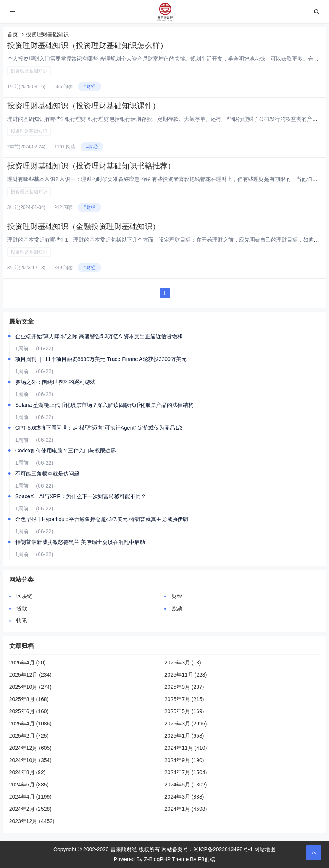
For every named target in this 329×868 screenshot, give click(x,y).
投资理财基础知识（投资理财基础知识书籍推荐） (91, 166)
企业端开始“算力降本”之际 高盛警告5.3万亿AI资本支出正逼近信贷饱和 (99, 336)
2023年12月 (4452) (32, 821)
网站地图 (265, 849)
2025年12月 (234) (30, 675)
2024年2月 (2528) (30, 809)
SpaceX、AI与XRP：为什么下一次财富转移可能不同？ (81, 496)
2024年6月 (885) (29, 785)
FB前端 (206, 859)
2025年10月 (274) (30, 687)
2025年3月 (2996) (186, 724)
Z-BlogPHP (157, 859)
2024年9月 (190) (184, 760)
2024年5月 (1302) (186, 785)
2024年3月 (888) (184, 797)
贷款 (22, 608)
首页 (13, 34)
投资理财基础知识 (29, 71)
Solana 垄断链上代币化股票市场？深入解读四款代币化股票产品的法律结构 (104, 405)
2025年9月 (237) (184, 687)
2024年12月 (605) (30, 748)
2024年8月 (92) (27, 772)
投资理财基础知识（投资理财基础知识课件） (84, 106)
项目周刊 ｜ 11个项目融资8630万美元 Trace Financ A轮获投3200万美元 (101, 359)
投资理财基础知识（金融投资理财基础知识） (84, 226)
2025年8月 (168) (29, 699)
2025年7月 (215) (184, 699)
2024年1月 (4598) (186, 809)
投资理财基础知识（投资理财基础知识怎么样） (87, 45)
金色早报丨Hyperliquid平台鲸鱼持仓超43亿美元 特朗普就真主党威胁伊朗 (102, 519)
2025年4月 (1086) (30, 724)
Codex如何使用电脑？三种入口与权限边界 (66, 451)
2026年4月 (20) (27, 663)
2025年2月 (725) (29, 736)
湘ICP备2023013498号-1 (223, 849)
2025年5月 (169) (184, 711)
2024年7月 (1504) (186, 772)
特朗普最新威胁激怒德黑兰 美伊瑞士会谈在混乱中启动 (80, 542)
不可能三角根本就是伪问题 (47, 473)
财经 (177, 596)
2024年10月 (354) (30, 760)
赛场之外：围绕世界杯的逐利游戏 (55, 382)
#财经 (90, 87)
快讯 (22, 621)
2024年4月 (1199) (30, 797)
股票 (177, 608)
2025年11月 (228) (186, 675)
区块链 (24, 596)
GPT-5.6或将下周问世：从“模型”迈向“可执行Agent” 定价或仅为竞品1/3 (99, 428)
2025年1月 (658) (184, 736)
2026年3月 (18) (183, 663)
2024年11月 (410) (186, 748)
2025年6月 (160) (29, 711)
